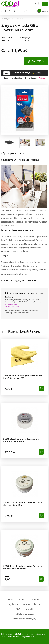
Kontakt (29, 609)
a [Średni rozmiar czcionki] (5, 11)
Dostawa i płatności (32, 604)
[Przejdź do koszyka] (42, 12)
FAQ (18, 609)
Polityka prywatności (25, 614)
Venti (33, 637)
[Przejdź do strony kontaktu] (26, 12)
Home (11, 599)
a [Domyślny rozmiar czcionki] (2, 12)
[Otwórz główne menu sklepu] (45, 4)
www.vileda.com (11, 304)
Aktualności (36, 599)
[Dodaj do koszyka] (41, 388)
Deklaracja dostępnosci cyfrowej (30, 634)
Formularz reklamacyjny (24, 619)
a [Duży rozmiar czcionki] (9, 11)
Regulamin (13, 604)
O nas (22, 599)
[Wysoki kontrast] (14, 11)
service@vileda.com (12, 307)
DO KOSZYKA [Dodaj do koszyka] (38, 61)
